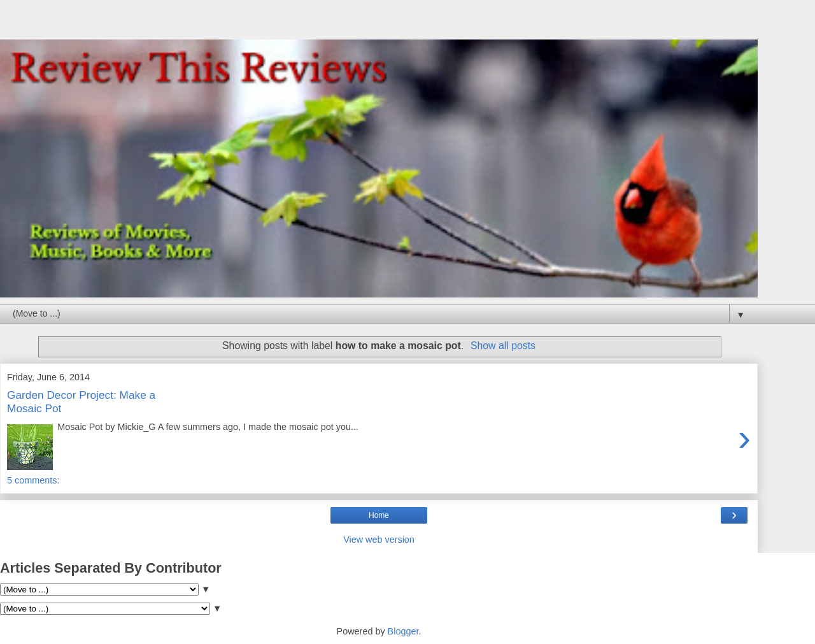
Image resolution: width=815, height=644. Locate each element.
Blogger (403, 631)
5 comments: (33, 480)
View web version (379, 540)
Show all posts (503, 346)
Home (379, 515)
